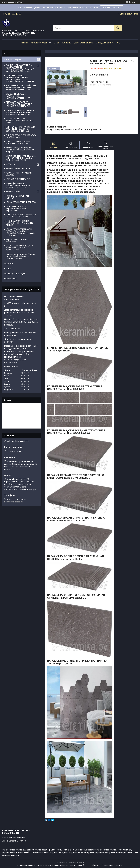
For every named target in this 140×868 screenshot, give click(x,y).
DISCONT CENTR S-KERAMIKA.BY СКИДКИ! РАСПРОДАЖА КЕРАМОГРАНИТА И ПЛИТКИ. (20, 78)
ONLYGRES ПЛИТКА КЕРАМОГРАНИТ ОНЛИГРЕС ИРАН (19, 121)
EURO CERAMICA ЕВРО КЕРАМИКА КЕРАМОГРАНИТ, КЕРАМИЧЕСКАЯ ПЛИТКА (20, 104)
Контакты (67, 43)
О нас (56, 43)
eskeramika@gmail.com (18, 441)
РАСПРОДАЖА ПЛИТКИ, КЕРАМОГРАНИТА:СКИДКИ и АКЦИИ (20, 223)
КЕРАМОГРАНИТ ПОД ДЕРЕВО (21, 202)
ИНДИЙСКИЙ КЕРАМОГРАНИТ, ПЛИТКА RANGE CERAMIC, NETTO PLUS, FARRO (21, 158)
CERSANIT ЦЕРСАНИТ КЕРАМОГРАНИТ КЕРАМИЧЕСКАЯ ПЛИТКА (18, 96)
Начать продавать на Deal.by (12, 2)
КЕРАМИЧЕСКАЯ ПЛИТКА (18, 179)
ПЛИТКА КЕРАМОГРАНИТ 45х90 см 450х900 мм (21, 136)
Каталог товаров (39, 43)
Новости (9, 264)
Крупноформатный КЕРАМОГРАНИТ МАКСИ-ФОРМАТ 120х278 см (18, 185)
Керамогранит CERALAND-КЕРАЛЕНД (19, 240)
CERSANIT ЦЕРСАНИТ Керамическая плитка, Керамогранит (17, 208)
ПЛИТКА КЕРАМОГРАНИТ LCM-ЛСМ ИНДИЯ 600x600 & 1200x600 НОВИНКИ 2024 (21, 129)
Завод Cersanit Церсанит (14, 841)
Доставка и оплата (84, 43)
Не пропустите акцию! (15, 274)
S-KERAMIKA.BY (112, 8)
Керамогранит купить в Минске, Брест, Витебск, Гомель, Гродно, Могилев (21, 256)
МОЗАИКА (11, 164)
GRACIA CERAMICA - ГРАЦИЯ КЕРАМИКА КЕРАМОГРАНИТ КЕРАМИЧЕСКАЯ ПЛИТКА (20, 112)
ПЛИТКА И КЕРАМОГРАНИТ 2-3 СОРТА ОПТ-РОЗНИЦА (21, 216)
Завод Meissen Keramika (14, 838)
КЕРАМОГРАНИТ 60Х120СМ (19, 169)
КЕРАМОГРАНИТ (14, 192)
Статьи (8, 269)
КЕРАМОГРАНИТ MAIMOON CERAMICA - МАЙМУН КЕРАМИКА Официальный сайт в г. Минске (21, 232)
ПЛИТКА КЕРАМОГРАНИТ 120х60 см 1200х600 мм (18, 142)
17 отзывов (134, 2)
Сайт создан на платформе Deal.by (70, 863)
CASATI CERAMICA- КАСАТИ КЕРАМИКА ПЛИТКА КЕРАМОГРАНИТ (20, 248)
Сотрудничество (104, 43)
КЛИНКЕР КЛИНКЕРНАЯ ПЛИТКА (17, 197)
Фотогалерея (11, 279)
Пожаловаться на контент (112, 865)
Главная (24, 43)
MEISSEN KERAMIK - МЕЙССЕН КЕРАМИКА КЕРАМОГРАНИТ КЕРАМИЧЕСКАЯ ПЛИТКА (21, 88)
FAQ (118, 43)
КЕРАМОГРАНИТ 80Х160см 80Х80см (19, 174)
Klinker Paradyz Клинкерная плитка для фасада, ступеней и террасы (21, 150)
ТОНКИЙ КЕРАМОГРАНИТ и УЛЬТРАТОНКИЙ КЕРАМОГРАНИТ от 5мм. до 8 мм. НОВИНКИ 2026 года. (20, 68)
